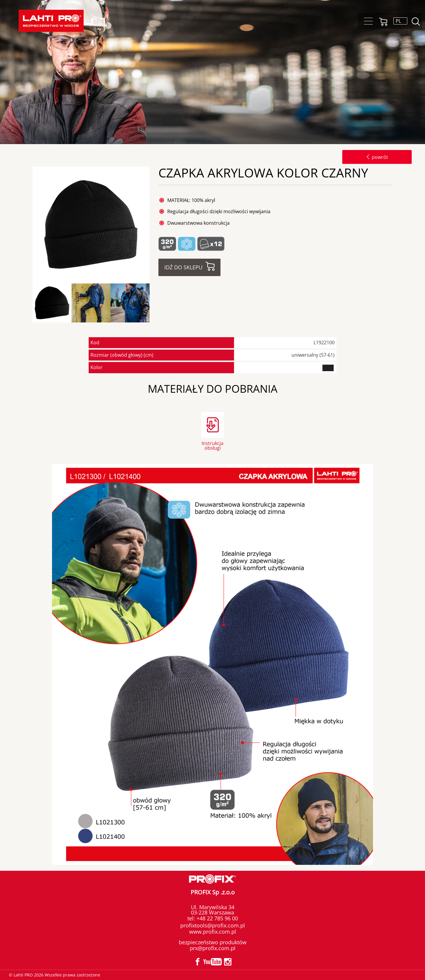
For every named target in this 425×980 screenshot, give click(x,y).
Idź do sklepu (183, 267)
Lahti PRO (51, 21)
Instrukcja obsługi (212, 445)
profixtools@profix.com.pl (213, 925)
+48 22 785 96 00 (216, 918)
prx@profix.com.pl (213, 948)
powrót (377, 157)
